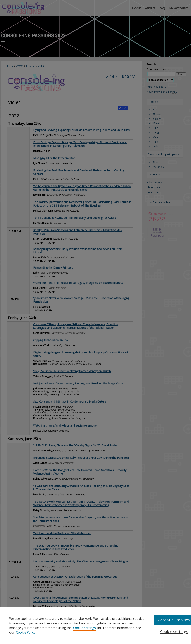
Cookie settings (84, 628)
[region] (95, 625)
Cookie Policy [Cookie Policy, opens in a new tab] (26, 632)
